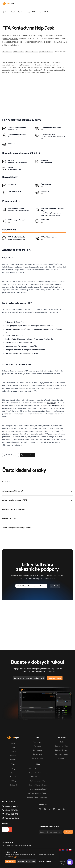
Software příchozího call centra (38, 785)
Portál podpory (37, 742)
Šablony (13, 781)
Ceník (13, 747)
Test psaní (13, 785)
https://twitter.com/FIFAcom (22, 341)
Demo (13, 743)
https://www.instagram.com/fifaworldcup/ (30, 348)
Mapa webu (65, 864)
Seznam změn (38, 754)
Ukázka (55, 585)
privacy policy (15, 857)
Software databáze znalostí (37, 769)
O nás (62, 742)
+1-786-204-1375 (11, 814)
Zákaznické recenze (62, 750)
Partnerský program (62, 754)
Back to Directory (10, 454)
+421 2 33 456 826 (12, 806)
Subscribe (68, 832)
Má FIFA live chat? (37, 517)
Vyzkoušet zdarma (28, 454)
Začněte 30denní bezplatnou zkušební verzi (31, 585)
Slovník (13, 773)
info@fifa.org (52, 402)
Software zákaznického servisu (37, 773)
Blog (13, 769)
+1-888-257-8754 (12, 810)
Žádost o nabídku (38, 758)
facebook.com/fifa (47, 161)
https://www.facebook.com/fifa (25, 345)
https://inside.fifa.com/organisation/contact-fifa (35, 324)
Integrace (13, 755)
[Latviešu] (60, 850)
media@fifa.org (10, 39)
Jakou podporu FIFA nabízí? (37, 490)
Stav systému (38, 750)
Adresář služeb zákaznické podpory (18, 12)
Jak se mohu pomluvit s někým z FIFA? (37, 527)
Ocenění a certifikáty (62, 746)
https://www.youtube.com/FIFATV (25, 352)
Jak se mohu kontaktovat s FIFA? (37, 499)
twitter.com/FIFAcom (15, 168)
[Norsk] (67, 850)
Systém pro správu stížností (37, 789)
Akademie (13, 777)
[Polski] (70, 850)
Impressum (62, 758)
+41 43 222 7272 (13, 135)
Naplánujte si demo (55, 678)
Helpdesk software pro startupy (37, 797)
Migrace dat (37, 746)
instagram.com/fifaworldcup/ (17, 161)
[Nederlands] (63, 850)
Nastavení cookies (45, 861)
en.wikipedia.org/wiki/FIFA (17, 238)
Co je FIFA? (37, 481)
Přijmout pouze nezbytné (26, 861)
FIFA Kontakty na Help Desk (41, 12)
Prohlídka (13, 759)
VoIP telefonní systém (38, 777)
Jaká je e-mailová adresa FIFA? (37, 508)
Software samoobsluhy (38, 781)
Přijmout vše (10, 861)
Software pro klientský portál (38, 793)
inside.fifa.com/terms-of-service (18, 209)
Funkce (13, 751)
